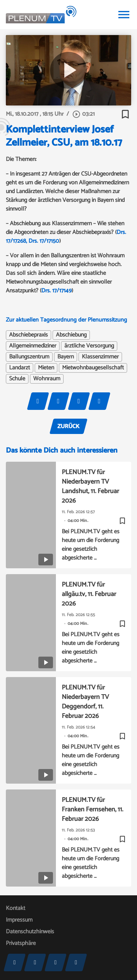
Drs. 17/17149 (56, 291)
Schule (17, 379)
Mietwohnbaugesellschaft (93, 368)
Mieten (46, 368)
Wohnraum (47, 379)
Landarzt (20, 368)
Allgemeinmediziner (33, 346)
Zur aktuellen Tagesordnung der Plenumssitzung (66, 320)
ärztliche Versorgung (89, 346)
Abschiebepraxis (28, 335)
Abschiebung (71, 335)
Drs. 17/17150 (44, 241)
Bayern (66, 357)
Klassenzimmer (100, 357)
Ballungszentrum (29, 357)
